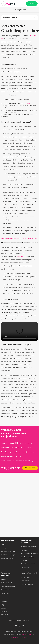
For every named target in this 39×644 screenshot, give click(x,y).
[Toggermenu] (4, 4)
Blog (2, 605)
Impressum (5, 615)
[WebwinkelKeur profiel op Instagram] (19, 625)
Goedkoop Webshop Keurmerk (27, 559)
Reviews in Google (7, 583)
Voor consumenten (7, 558)
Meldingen (4, 548)
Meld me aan (30, 468)
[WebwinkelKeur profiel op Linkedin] (23, 625)
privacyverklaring (27, 634)
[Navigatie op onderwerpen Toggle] (19, 18)
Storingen (4, 611)
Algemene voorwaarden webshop (29, 548)
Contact (4, 608)
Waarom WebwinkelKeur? (9, 551)
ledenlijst (27, 104)
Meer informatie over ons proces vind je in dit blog (19, 238)
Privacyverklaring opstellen (29, 554)
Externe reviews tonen (8, 586)
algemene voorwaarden (19, 637)
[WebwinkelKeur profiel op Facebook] (16, 625)
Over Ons (4, 601)
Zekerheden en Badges (8, 555)
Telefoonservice (26, 567)
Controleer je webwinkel (28, 564)
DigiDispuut (21, 257)
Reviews (4, 580)
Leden (3, 544)
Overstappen (5, 593)
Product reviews (6, 590)
